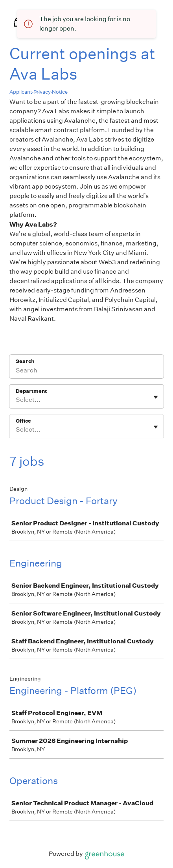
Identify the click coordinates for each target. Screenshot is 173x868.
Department (31, 391)
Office (23, 421)
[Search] (86, 372)
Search (25, 361)
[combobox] (16, 400)
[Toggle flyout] (156, 397)
